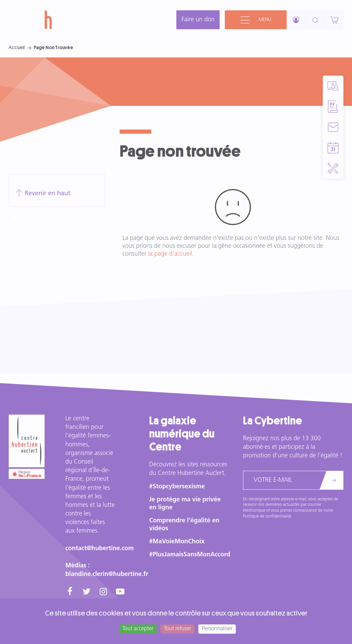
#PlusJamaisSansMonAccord (190, 555)
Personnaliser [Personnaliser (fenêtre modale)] (217, 629)
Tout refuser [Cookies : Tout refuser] (178, 629)
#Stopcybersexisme (177, 487)
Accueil (17, 47)
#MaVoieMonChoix (177, 542)
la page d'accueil (170, 254)
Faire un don (198, 20)
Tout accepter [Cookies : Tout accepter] (138, 629)
